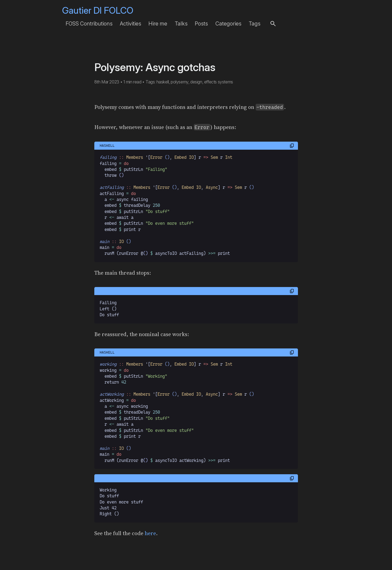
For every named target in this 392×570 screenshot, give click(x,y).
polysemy (180, 82)
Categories (228, 24)
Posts (201, 24)
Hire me (158, 24)
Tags (255, 24)
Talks (181, 24)
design (196, 82)
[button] (273, 24)
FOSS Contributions (89, 24)
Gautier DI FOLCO (98, 10)
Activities (130, 24)
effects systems (219, 82)
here (150, 533)
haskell (163, 82)
